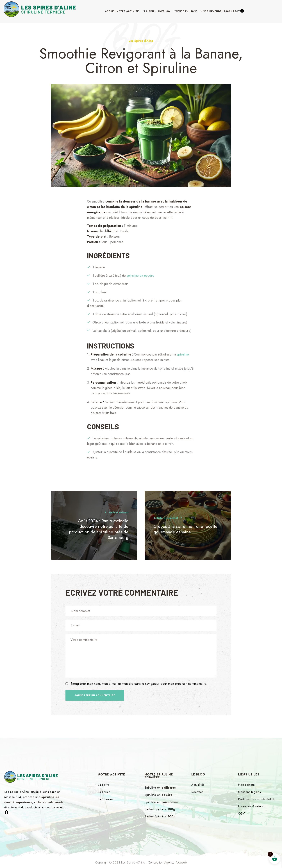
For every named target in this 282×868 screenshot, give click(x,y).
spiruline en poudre (140, 276)
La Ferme (104, 792)
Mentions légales (250, 792)
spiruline (183, 354)
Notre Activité (112, 11)
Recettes (197, 792)
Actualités (198, 785)
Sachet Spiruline (160, 809)
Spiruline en (160, 788)
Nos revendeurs (224, 11)
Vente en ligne (189, 11)
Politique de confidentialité (256, 799)
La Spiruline (144, 11)
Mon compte (246, 785)
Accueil (89, 11)
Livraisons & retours (252, 806)
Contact (249, 11)
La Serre (104, 785)
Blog (163, 11)
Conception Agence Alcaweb (167, 863)
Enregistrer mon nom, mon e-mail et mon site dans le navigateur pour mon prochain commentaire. (139, 684)
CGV (241, 814)
